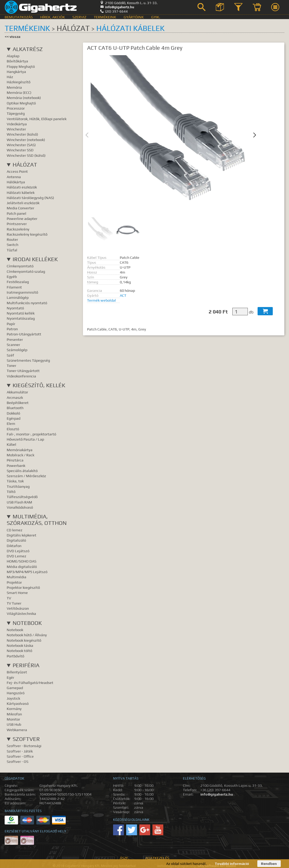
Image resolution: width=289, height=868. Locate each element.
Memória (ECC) (19, 92)
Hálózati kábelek (130, 28)
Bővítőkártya (17, 61)
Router (12, 239)
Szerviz (79, 17)
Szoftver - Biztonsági (24, 746)
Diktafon (14, 546)
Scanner (13, 345)
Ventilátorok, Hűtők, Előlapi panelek (37, 119)
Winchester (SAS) (21, 145)
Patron (12, 329)
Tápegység (16, 113)
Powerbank (16, 465)
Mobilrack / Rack (20, 455)
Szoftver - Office (20, 756)
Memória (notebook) (24, 98)
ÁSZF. (125, 858)
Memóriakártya (20, 450)
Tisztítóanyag (18, 486)
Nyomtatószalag (21, 318)
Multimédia (16, 577)
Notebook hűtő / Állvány (27, 635)
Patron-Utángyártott (24, 334)
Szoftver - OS (18, 761)
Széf (10, 355)
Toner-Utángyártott (23, 371)
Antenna (14, 177)
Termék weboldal (101, 300)
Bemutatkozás (19, 17)
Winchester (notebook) (26, 140)
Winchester (16, 129)
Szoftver (26, 739)
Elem (11, 423)
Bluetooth (15, 408)
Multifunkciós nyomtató (27, 303)
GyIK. (156, 17)
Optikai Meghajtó (21, 103)
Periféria (26, 665)
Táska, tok (15, 481)
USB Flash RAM (19, 502)
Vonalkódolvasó (20, 507)
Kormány (14, 709)
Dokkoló (13, 413)
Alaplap (13, 56)
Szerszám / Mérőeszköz (26, 476)
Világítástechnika (21, 613)
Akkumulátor (17, 392)
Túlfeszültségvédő (22, 497)
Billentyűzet (17, 672)
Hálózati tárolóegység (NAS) (30, 198)
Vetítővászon (18, 608)
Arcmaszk (15, 397)
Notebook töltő (19, 651)
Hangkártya (16, 72)
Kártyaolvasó (18, 703)
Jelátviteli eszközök (23, 203)
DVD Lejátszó (18, 551)
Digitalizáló (16, 540)
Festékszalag (18, 282)
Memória (14, 87)
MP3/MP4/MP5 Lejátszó (27, 572)
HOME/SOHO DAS (22, 561)
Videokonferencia (21, 376)
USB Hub (14, 724)
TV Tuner (14, 603)
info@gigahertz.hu (117, 7)
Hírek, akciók (53, 17)
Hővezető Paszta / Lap (25, 439)
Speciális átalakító (22, 471)
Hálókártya (16, 182)
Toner (11, 365)
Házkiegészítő (19, 82)
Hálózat (25, 165)
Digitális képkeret (22, 535)
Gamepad (15, 688)
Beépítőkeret (18, 403)
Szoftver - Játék (20, 751)
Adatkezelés (157, 858)
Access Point (17, 171)
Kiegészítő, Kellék (39, 385)
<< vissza (12, 36)
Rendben (269, 863)
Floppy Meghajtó (21, 66)
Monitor (13, 719)
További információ (232, 863)
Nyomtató (15, 308)
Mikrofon (14, 714)
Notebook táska (20, 645)
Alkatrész (28, 49)
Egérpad (14, 418)
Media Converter (20, 208)
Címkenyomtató (20, 266)
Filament (14, 287)
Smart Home (17, 593)
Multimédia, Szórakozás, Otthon (37, 520)
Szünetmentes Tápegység (28, 360)
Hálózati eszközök (22, 187)
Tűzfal (12, 250)
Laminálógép (18, 297)
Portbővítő (15, 656)
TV (9, 598)
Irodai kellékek (35, 259)
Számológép (17, 350)
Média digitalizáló (22, 567)
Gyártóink (134, 17)
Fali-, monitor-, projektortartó (31, 434)
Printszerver (17, 224)
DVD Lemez (16, 556)
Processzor (16, 108)
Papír (11, 324)
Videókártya (17, 124)
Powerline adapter (22, 218)
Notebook (27, 623)
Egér (10, 677)
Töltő (11, 491)
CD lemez (15, 530)
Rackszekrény (18, 229)
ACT (123, 295)
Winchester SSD (20, 150)
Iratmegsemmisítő (22, 292)
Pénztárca (15, 460)
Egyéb (12, 276)
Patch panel (16, 213)
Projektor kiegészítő (23, 587)
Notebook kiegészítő (24, 640)
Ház (10, 77)
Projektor (14, 582)
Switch (12, 245)
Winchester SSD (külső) (26, 155)
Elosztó (13, 429)
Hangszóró (16, 693)
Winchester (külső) (22, 134)
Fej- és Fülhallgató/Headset (30, 683)
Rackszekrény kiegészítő (27, 234)
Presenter (15, 339)
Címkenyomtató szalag (26, 271)
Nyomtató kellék (21, 313)
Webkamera (17, 730)
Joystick (13, 698)
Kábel (11, 444)
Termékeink (105, 17)
